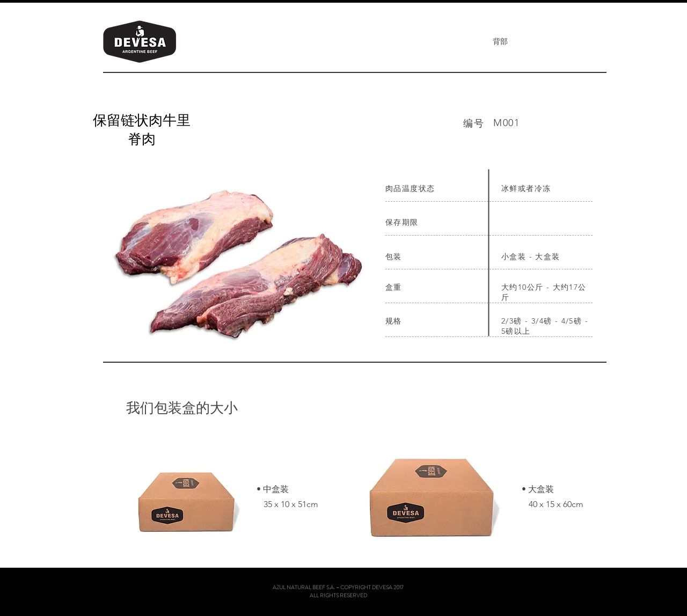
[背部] (500, 42)
